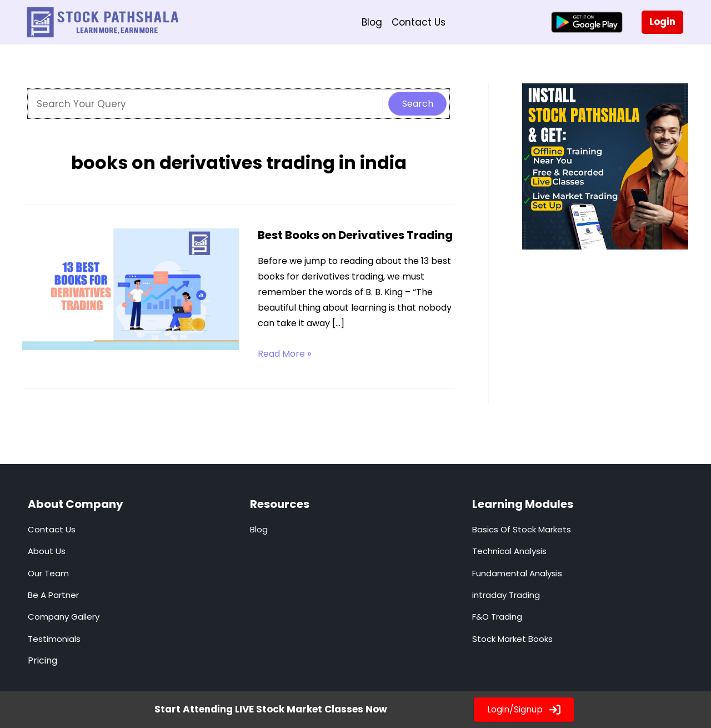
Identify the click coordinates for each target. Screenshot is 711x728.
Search (418, 104)
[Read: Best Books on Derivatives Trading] (131, 288)
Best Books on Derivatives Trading (355, 235)
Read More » (284, 354)
